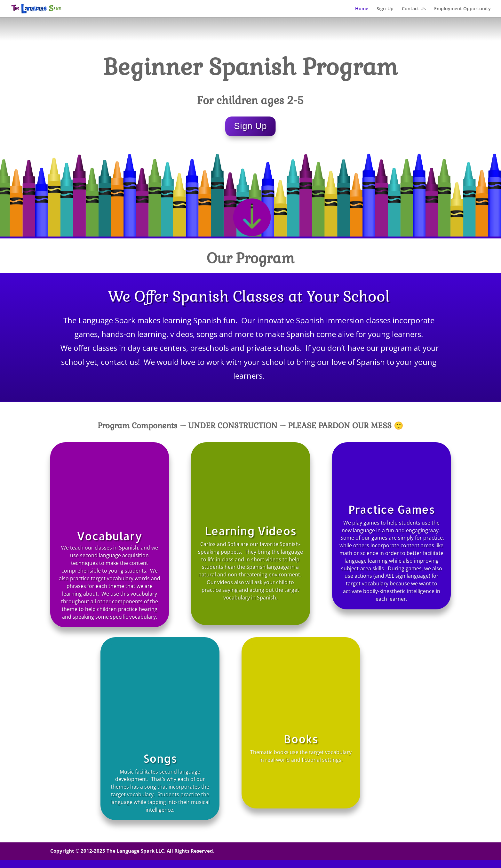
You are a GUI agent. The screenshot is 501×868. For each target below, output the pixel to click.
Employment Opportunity (462, 9)
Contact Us (414, 9)
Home (362, 9)
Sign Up (250, 126)
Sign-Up (385, 9)
